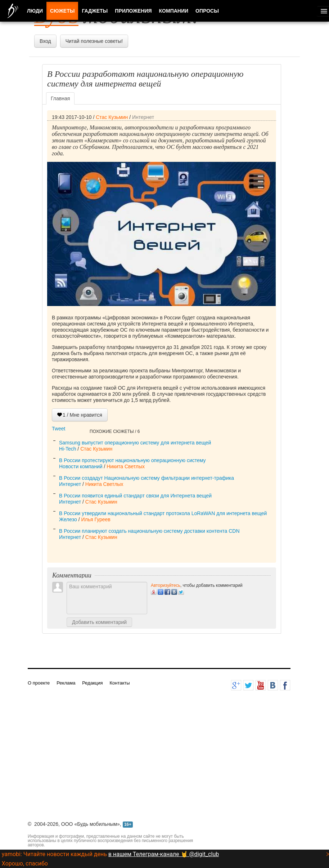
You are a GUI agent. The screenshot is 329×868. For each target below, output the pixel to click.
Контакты (120, 683)
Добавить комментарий (99, 622)
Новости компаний (81, 466)
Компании (174, 11)
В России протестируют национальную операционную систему (132, 460)
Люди (35, 11)
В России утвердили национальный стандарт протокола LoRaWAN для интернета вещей (163, 513)
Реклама (66, 683)
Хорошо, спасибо (25, 863)
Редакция (92, 683)
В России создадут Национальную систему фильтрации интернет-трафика (147, 478)
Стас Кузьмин (112, 117)
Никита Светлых (126, 466)
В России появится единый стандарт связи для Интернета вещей (135, 496)
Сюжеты (62, 11)
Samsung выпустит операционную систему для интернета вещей (135, 443)
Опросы (207, 11)
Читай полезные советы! (94, 41)
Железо (68, 519)
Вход (45, 41)
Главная (60, 98)
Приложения (133, 11)
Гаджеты (95, 11)
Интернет (143, 117)
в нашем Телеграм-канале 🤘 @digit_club (164, 854)
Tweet (58, 429)
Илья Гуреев (96, 519)
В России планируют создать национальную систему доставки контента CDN (149, 531)
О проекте (39, 683)
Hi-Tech (67, 449)
